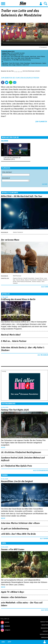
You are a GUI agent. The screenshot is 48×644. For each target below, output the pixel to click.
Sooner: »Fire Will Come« (13, 550)
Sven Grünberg (35, 58)
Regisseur (6, 178)
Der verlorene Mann (10, 240)
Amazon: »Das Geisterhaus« (14, 597)
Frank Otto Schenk (14, 63)
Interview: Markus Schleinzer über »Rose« (21, 523)
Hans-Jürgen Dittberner (15, 65)
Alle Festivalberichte (41, 471)
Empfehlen (15, 82)
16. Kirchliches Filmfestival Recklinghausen (21, 452)
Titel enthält (7, 172)
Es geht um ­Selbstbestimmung (15, 529)
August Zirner (39, 278)
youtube (7, 622)
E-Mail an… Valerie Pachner (14, 341)
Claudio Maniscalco (36, 63)
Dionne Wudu (20, 280)
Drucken (19, 82)
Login (41, 4)
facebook (7, 626)
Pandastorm (7, 60)
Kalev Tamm (14, 58)
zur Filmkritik (41, 122)
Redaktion (45, 625)
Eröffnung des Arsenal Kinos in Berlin (18, 299)
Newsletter (44, 622)
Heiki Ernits (7, 57)
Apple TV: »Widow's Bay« (13, 592)
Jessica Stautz (36, 281)
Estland (4, 52)
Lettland (9, 52)
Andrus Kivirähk (25, 57)
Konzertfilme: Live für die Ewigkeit (17, 481)
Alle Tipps (45, 610)
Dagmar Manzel (18, 278)
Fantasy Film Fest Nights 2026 (15, 410)
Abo (3, 642)
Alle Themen (44, 539)
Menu (3, 3)
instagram (7, 630)
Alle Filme (45, 287)
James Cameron (18, 232)
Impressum (45, 638)
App (9, 642)
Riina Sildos (7, 58)
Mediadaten (44, 628)
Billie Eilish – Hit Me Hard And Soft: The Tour (22, 196)
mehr (3, 448)
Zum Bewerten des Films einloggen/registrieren (20, 78)
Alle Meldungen (43, 355)
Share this (3, 82)
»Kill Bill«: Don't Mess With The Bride (18, 534)
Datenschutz (44, 634)
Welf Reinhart (17, 276)
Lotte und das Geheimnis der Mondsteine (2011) (12, 158)
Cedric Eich (26, 65)
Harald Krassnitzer (29, 278)
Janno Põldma (14, 57)
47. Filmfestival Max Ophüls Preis (16, 466)
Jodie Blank (5, 63)
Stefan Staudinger (25, 63)
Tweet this (7, 82)
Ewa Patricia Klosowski (24, 281)
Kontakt (45, 631)
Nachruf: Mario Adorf (11, 335)
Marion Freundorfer (31, 280)
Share (11, 82)
